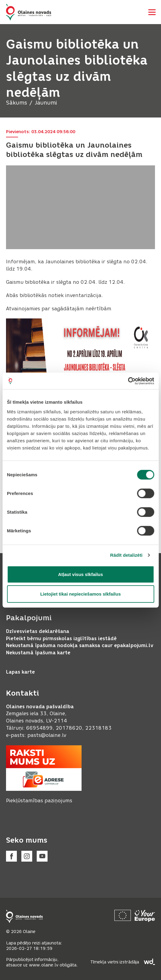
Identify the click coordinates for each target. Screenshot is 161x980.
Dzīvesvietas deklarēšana (38, 631)
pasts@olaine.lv (47, 735)
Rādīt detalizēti (126, 555)
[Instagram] (27, 856)
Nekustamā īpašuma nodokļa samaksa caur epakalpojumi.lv (80, 645)
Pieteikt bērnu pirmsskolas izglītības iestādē (61, 639)
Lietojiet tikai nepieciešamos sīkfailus (81, 594)
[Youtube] (42, 856)
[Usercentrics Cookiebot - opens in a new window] (128, 381)
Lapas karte (20, 672)
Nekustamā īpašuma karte (38, 653)
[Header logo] (29, 12)
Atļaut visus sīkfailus (80, 574)
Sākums (17, 103)
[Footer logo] (24, 916)
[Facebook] (11, 856)
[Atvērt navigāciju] (152, 12)
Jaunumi (46, 103)
